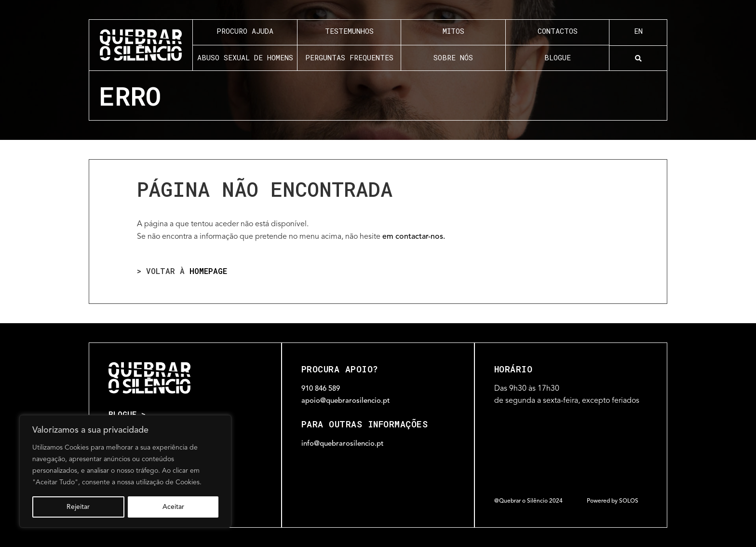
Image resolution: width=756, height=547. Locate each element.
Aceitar (173, 507)
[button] (638, 59)
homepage (208, 271)
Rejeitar (78, 507)
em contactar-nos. (414, 237)
